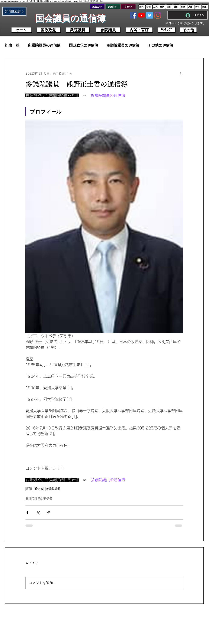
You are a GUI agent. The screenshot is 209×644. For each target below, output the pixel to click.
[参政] (205, 7)
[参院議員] (108, 30)
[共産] (191, 7)
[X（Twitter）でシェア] (38, 512)
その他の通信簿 (160, 45)
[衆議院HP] (97, 7)
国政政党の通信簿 (84, 45)
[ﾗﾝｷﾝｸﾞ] (167, 30)
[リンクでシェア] (48, 512)
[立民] (156, 7)
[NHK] (198, 7)
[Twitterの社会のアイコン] (150, 15)
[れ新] (184, 7)
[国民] (169, 7)
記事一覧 (12, 45)
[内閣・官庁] (140, 30)
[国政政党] (49, 30)
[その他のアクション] (181, 73)
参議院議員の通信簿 (123, 45)
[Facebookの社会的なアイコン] (133, 15)
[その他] (189, 30)
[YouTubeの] (142, 15)
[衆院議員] (78, 30)
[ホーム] (22, 30)
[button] (14, 11)
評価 (29, 489)
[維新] (162, 7)
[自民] (142, 7)
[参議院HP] (113, 7)
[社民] (176, 7)
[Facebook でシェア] (27, 512)
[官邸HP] (128, 7)
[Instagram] (158, 15)
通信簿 (39, 489)
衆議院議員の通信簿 (44, 45)
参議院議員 (53, 489)
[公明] (149, 7)
